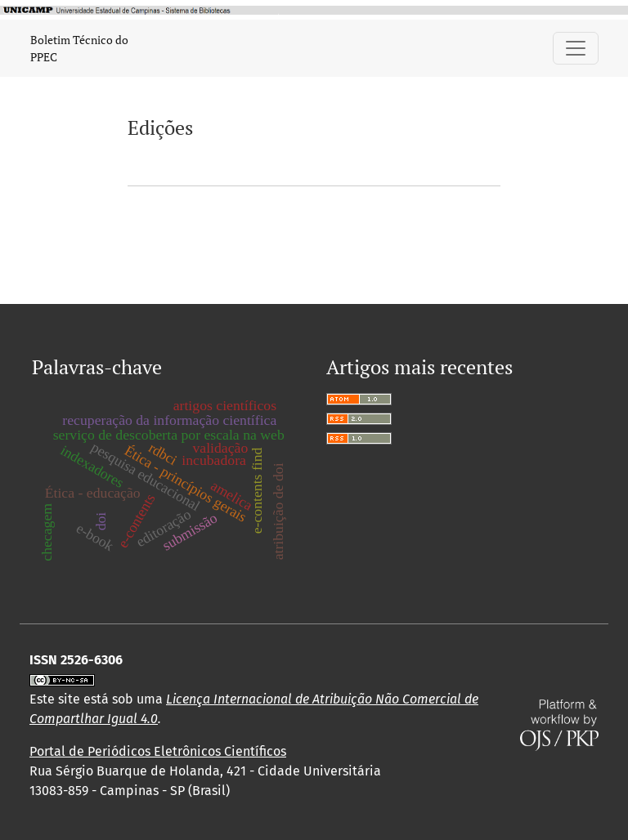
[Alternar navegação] (576, 48)
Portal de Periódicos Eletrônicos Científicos (158, 751)
